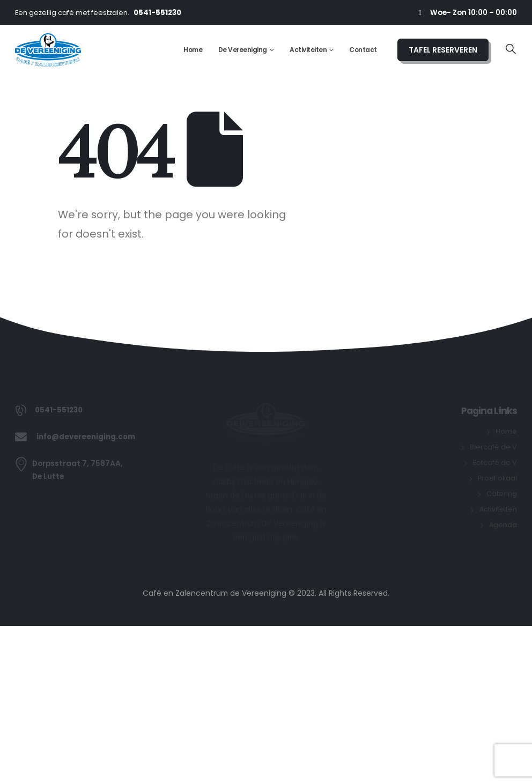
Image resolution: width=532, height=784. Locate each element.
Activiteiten (308, 50)
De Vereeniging (243, 50)
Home (193, 50)
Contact (363, 50)
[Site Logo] (48, 50)
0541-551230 (157, 13)
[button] (511, 50)
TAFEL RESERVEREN (443, 50)
